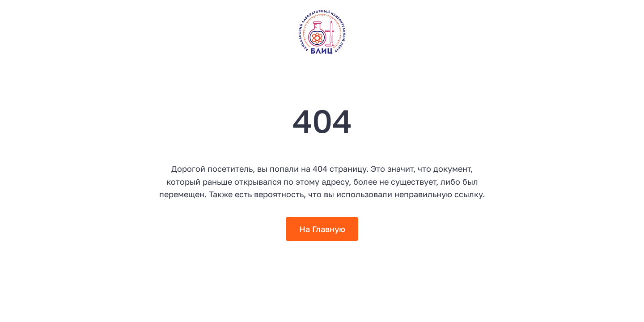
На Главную (322, 229)
